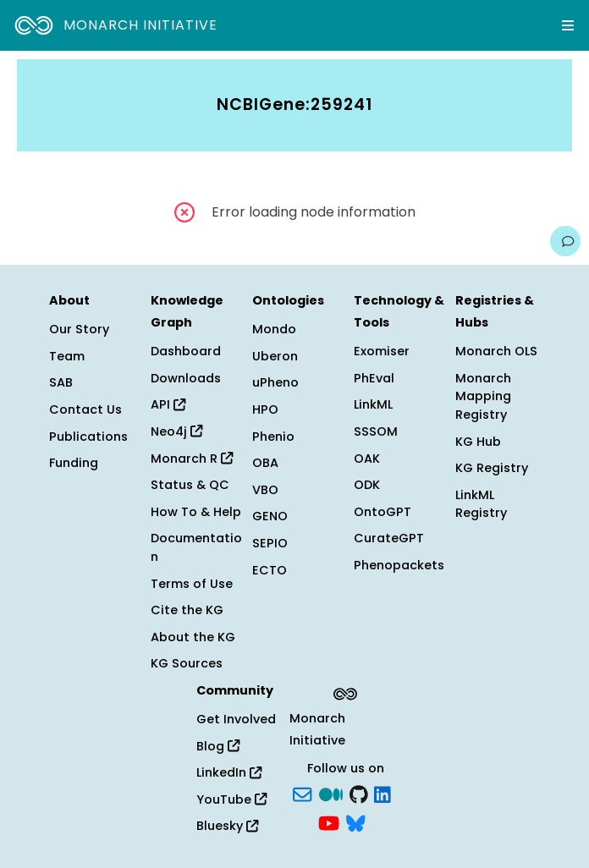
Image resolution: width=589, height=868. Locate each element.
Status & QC (190, 485)
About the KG (193, 637)
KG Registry (492, 468)
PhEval (374, 378)
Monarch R (192, 459)
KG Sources (187, 663)
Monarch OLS (496, 351)
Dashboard (186, 351)
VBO (265, 490)
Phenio (273, 437)
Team (67, 356)
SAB (61, 382)
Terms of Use (192, 584)
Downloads (186, 378)
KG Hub (478, 442)
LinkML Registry (481, 504)
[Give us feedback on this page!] (565, 241)
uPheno (275, 382)
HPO (265, 409)
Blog (218, 746)
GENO (270, 516)
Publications (88, 437)
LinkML (373, 404)
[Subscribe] (302, 794)
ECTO (270, 570)
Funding (74, 463)
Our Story (79, 329)
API (168, 404)
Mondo (274, 329)
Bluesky (227, 826)
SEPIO (270, 543)
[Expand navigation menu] (568, 25)
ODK (367, 485)
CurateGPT (389, 538)
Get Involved (236, 719)
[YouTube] (329, 821)
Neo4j (176, 431)
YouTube (231, 799)
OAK (367, 459)
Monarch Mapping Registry (483, 396)
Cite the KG (187, 610)
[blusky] (355, 821)
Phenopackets (399, 565)
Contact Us (85, 409)
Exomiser (382, 351)
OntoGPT (383, 512)
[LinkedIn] (383, 794)
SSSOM (376, 431)
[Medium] (331, 794)
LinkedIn (229, 772)
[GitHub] (359, 794)
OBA (265, 463)
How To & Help (196, 512)
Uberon (275, 356)
